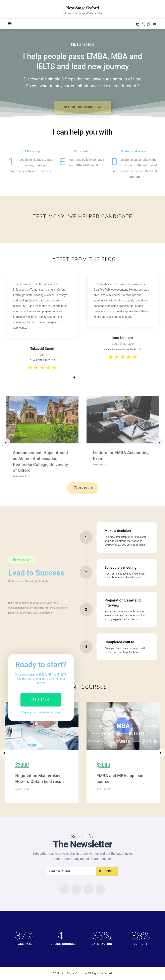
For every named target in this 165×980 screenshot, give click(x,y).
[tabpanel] (42, 323)
